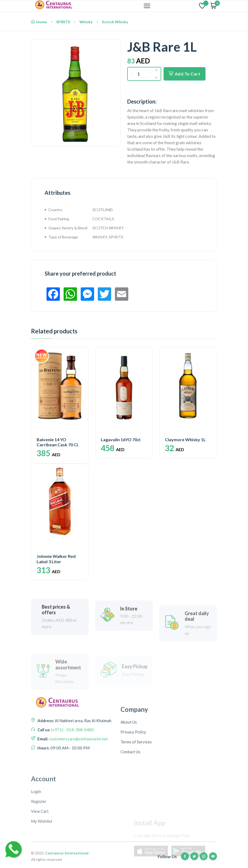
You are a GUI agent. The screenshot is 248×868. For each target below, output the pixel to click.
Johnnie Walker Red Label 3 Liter (56, 559)
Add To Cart (185, 74)
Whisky (86, 22)
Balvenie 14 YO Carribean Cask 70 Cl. (58, 442)
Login (36, 846)
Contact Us (130, 791)
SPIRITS (63, 22)
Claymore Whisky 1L (185, 439)
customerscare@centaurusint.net (78, 768)
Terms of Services (136, 782)
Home (39, 22)
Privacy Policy (133, 772)
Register (39, 856)
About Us (129, 762)
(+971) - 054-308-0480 (72, 759)
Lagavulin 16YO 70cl (121, 439)
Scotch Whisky (115, 22)
